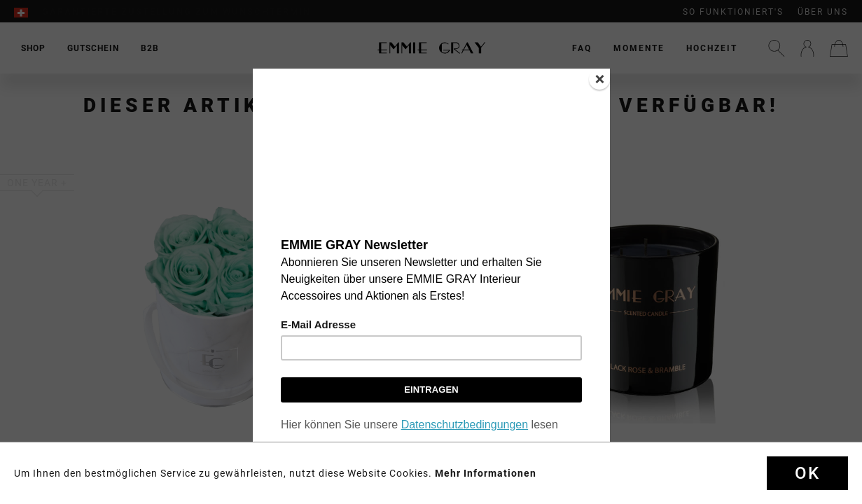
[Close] (599, 79)
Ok (807, 473)
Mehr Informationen (486, 473)
